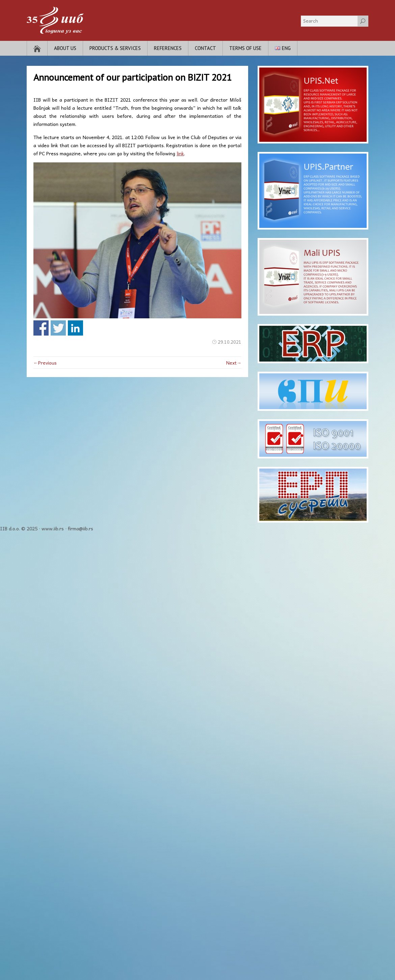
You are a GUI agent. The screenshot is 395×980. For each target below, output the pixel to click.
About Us (65, 48)
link (180, 153)
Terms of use (245, 48)
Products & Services (115, 48)
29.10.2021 (230, 342)
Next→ (234, 363)
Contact (205, 48)
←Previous (45, 363)
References (168, 48)
